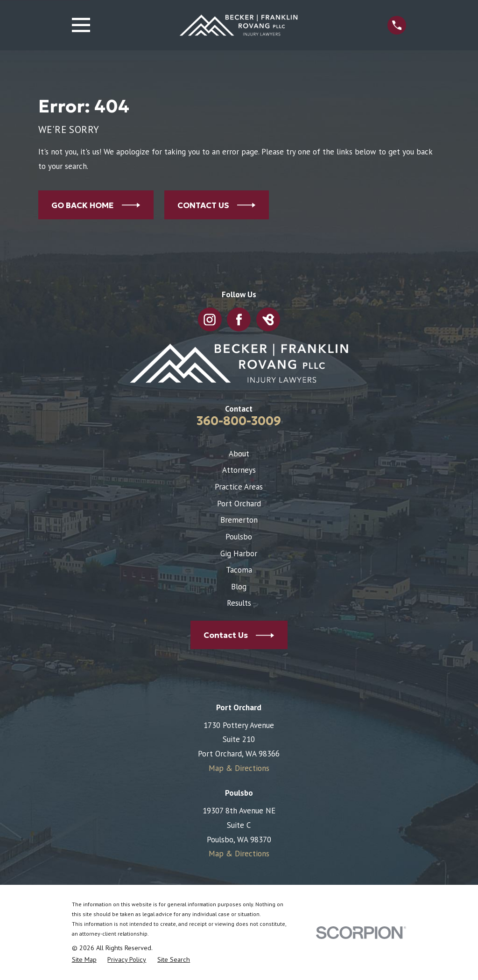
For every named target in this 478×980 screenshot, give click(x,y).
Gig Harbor (239, 553)
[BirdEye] (268, 320)
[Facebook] (239, 320)
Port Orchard (239, 504)
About (239, 454)
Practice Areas (239, 487)
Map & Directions (239, 768)
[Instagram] (210, 320)
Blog (239, 587)
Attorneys (239, 470)
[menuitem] (84, 960)
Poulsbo (239, 537)
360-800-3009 (239, 421)
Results (239, 603)
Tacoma (239, 570)
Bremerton (239, 520)
